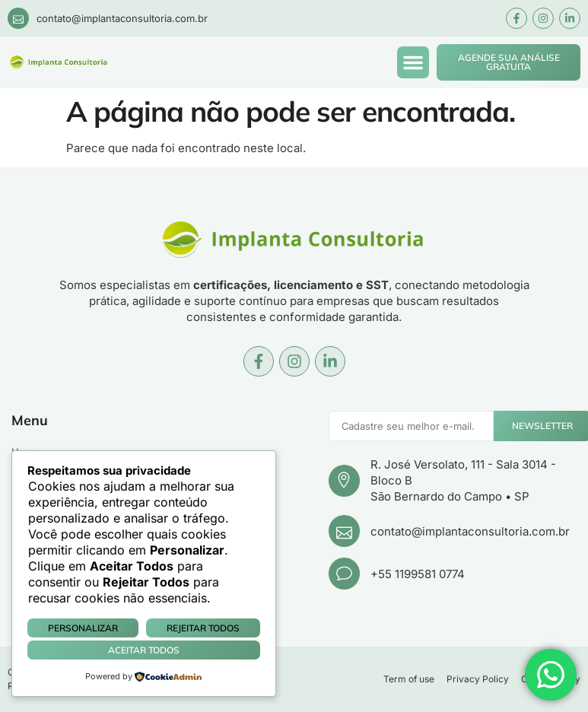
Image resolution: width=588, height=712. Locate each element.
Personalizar (83, 628)
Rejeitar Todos (203, 628)
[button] (413, 62)
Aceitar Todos (144, 650)
